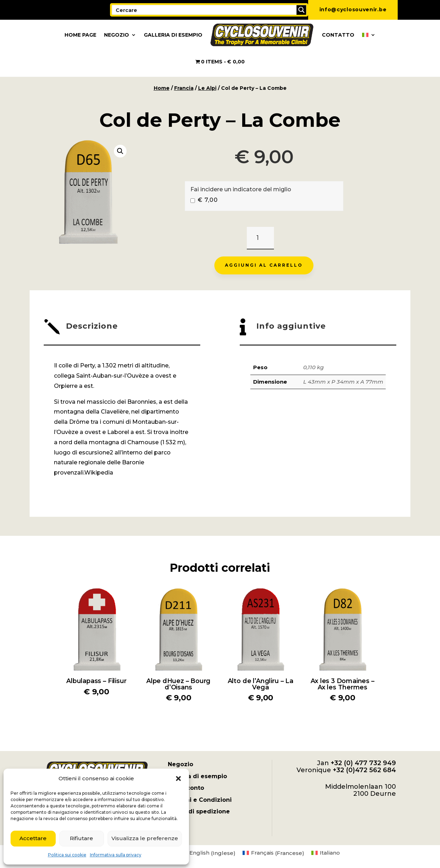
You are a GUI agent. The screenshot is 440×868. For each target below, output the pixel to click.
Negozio (117, 35)
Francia (184, 88)
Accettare (33, 838)
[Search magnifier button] (301, 10)
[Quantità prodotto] (260, 238)
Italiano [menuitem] (330, 853)
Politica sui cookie (67, 855)
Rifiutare (81, 838)
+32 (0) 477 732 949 (363, 763)
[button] (178, 779)
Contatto (338, 35)
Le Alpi (207, 88)
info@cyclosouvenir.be (353, 10)
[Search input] (204, 10)
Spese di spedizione (199, 811)
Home (162, 88)
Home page (80, 35)
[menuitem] (369, 35)
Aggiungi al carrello (264, 265)
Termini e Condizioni (200, 800)
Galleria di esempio (173, 35)
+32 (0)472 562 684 (364, 770)
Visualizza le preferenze (145, 838)
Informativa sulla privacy (116, 855)
